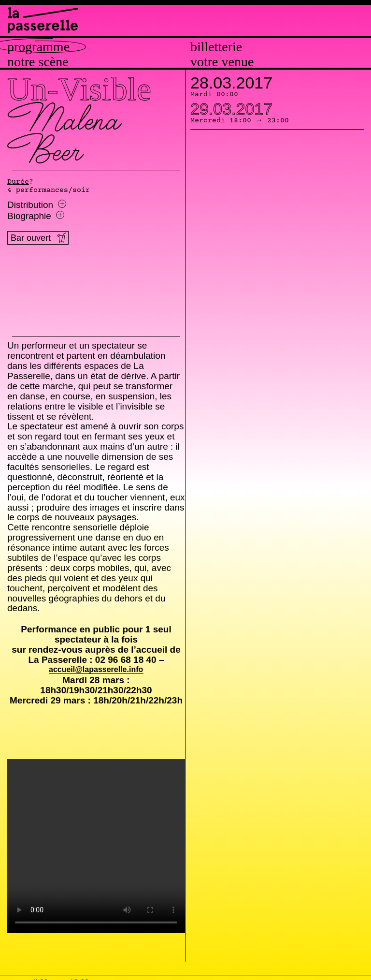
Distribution (37, 205)
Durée (18, 182)
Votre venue (222, 62)
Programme (38, 47)
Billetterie (216, 47)
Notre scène (38, 62)
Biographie (36, 216)
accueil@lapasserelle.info (96, 670)
